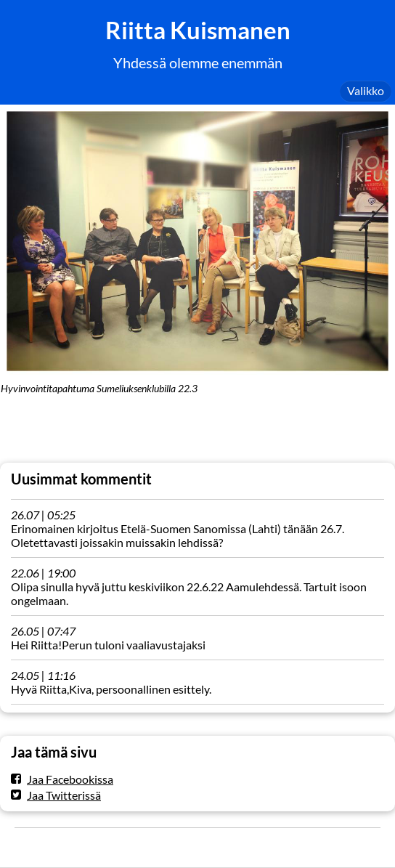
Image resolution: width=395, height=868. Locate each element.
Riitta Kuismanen (198, 30)
